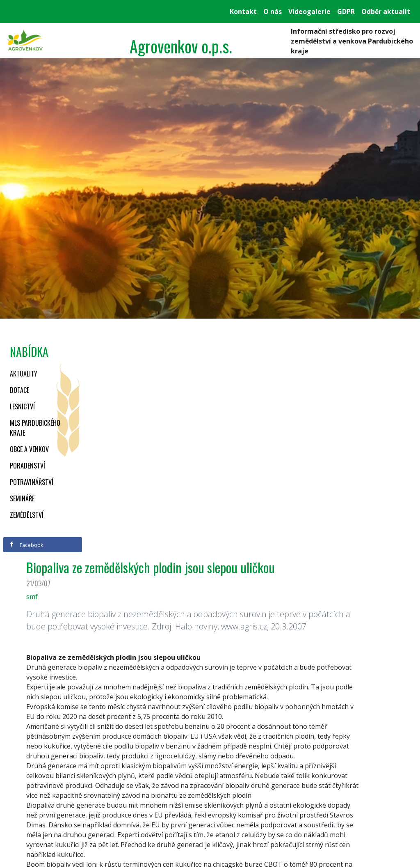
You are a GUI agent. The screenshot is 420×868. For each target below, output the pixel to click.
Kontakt (243, 11)
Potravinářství (32, 482)
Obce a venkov (29, 449)
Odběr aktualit (386, 11)
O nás (273, 11)
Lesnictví (22, 406)
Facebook (26, 545)
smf (32, 597)
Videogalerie (309, 11)
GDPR (346, 11)
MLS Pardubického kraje (35, 428)
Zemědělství (27, 515)
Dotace (19, 390)
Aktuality (24, 374)
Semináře (22, 498)
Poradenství (27, 466)
